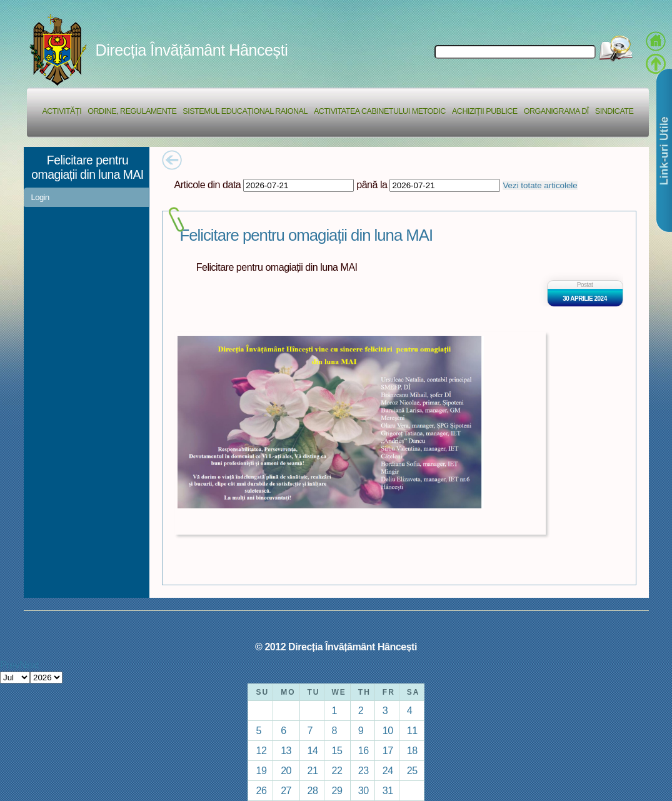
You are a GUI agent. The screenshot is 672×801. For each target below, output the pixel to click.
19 (261, 770)
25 (412, 770)
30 (364, 790)
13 (286, 750)
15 (337, 750)
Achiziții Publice (485, 111)
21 (313, 770)
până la (372, 184)
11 (412, 730)
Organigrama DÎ (556, 111)
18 (412, 750)
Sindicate (614, 111)
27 (286, 790)
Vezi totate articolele (540, 185)
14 (313, 750)
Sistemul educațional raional (245, 111)
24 (388, 770)
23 (364, 770)
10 (388, 730)
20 (286, 770)
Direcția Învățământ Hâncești (192, 50)
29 (337, 790)
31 (388, 790)
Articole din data (208, 184)
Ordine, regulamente (132, 111)
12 (261, 750)
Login (40, 197)
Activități (62, 111)
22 (337, 770)
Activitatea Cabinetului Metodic (380, 111)
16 (364, 750)
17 (388, 750)
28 (313, 790)
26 (261, 790)
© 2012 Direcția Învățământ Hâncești (336, 647)
